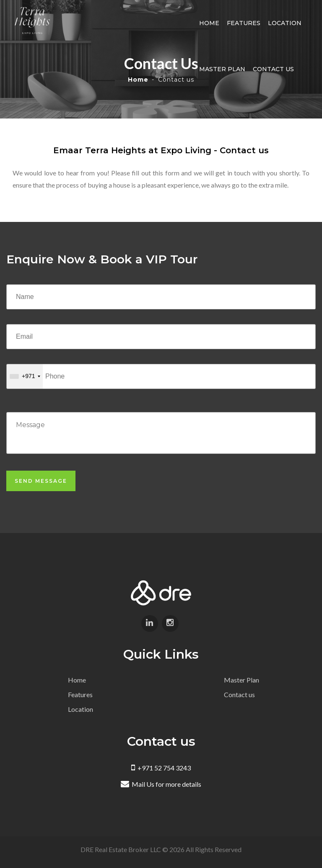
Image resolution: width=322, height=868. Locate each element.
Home (210, 23)
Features (244, 23)
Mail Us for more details (161, 784)
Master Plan (223, 69)
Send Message (41, 481)
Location (285, 23)
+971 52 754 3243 (161, 768)
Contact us (274, 69)
